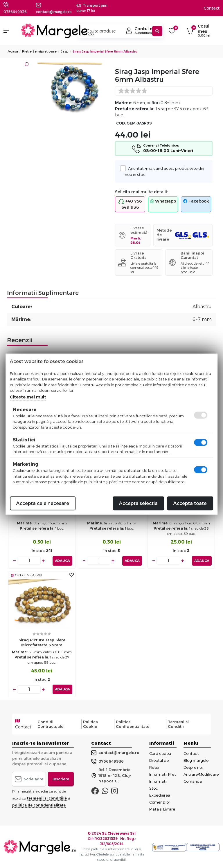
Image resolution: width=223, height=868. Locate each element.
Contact (212, 8)
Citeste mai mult (28, 397)
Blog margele (196, 760)
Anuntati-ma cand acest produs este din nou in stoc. (164, 171)
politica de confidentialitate (39, 805)
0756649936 (15, 12)
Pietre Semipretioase (39, 51)
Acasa (13, 51)
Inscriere (61, 779)
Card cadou (160, 753)
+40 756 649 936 (130, 204)
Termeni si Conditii (178, 724)
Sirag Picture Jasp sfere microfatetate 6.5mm (42, 642)
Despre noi (193, 767)
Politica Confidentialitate (133, 724)
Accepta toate (190, 503)
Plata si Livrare (162, 809)
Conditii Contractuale (50, 724)
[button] (9, 31)
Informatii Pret (163, 774)
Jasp (65, 51)
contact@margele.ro (115, 753)
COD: (121, 123)
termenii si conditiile (47, 798)
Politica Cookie (90, 724)
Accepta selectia (138, 503)
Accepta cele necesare (43, 503)
